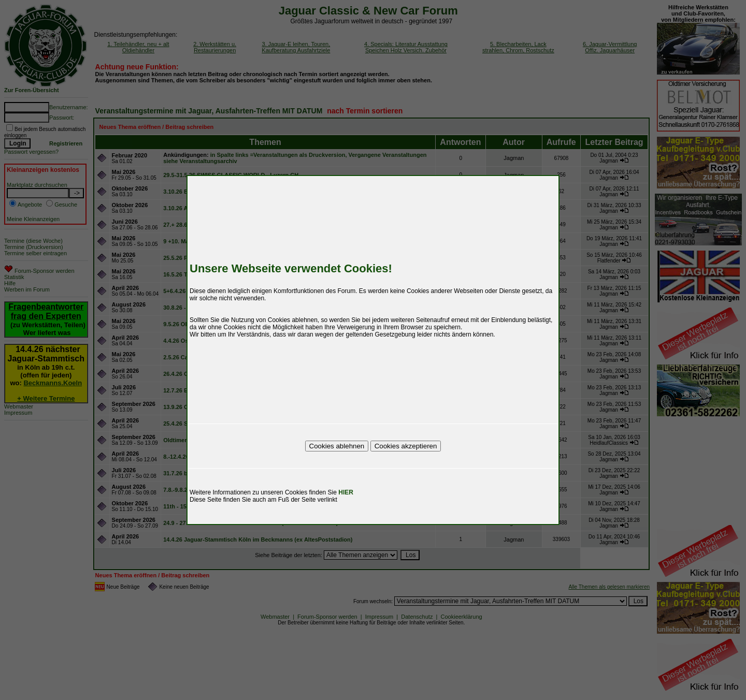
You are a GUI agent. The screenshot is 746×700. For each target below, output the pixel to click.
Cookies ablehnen (337, 446)
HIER (346, 492)
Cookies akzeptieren (406, 446)
